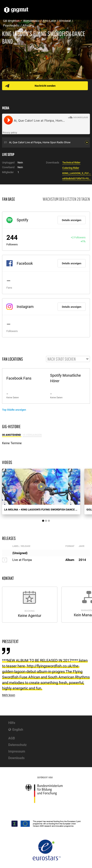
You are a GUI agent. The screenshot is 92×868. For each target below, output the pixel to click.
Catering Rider (71, 168)
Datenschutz (17, 745)
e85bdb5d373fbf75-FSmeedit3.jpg (77, 179)
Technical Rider (71, 163)
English (18, 730)
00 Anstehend (12, 435)
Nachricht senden (45, 86)
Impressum (17, 751)
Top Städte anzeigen (14, 410)
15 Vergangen (32, 435)
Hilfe (12, 723)
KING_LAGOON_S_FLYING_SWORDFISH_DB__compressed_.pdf (77, 173)
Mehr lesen (9, 695)
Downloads (16, 758)
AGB (12, 738)
